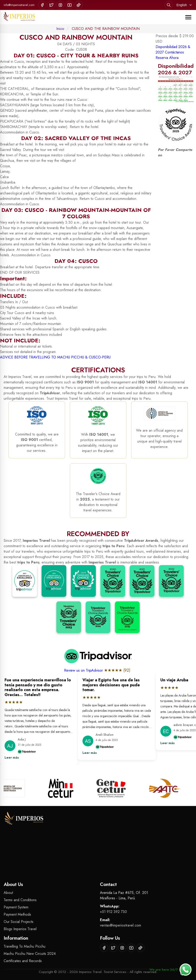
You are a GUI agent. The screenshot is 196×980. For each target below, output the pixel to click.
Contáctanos (174, 52)
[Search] (169, 5)
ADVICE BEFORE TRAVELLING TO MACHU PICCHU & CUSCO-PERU (55, 357)
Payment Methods (17, 914)
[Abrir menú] (188, 17)
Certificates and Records (23, 961)
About (8, 893)
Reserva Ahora (167, 58)
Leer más (12, 757)
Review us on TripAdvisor (84, 670)
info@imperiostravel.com (19, 5)
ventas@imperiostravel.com (120, 925)
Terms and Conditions (20, 900)
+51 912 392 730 (113, 912)
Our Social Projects (19, 922)
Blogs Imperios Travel (20, 929)
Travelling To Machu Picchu (25, 946)
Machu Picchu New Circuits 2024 (30, 954)
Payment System (16, 907)
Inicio (60, 29)
